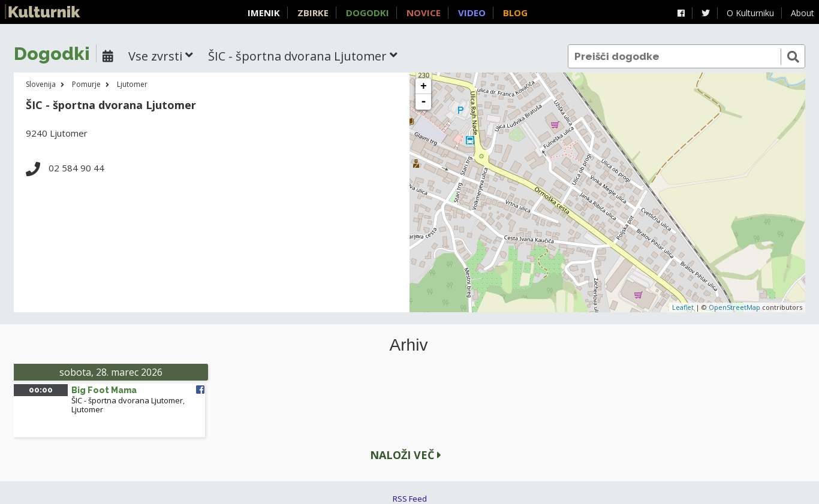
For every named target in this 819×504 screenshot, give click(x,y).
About (803, 13)
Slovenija (41, 84)
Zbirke (313, 13)
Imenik (264, 13)
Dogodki (368, 13)
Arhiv (409, 345)
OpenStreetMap (734, 307)
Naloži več (406, 455)
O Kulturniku (750, 13)
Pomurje (86, 84)
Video (472, 13)
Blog (515, 13)
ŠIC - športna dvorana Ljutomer (127, 400)
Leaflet (683, 307)
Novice (424, 13)
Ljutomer (132, 84)
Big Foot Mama (104, 390)
